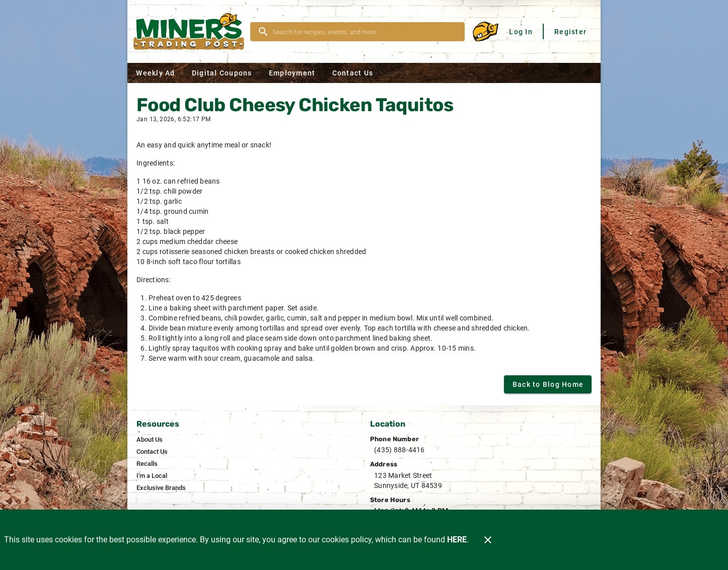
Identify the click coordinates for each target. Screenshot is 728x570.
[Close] (488, 540)
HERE (457, 540)
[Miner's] (192, 31)
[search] (365, 32)
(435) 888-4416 (399, 450)
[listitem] (150, 440)
